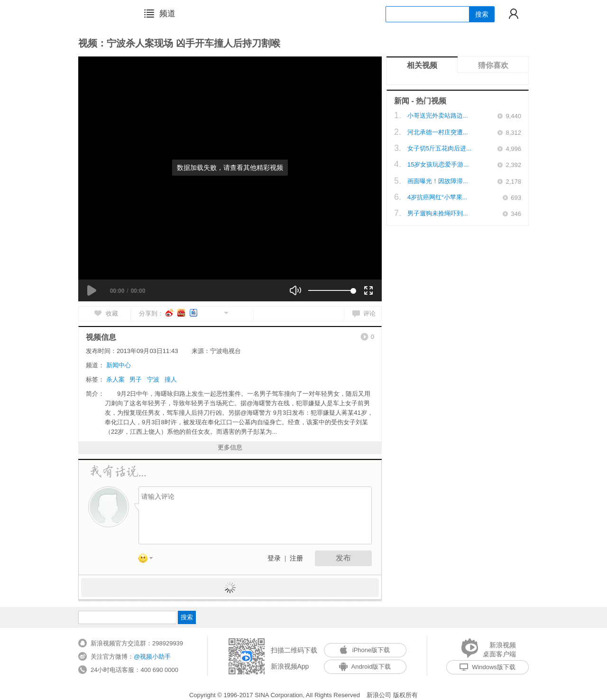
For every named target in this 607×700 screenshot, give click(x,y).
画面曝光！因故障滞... (438, 181)
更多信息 (230, 447)
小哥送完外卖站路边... (438, 116)
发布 (343, 558)
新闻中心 (119, 365)
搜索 (482, 14)
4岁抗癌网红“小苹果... (437, 197)
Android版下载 (365, 667)
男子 (136, 379)
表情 (149, 560)
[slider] (331, 290)
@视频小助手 (152, 657)
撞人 (171, 379)
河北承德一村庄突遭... (438, 132)
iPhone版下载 (365, 650)
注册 (296, 558)
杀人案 (115, 379)
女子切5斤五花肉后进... (439, 148)
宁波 (153, 379)
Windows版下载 (487, 667)
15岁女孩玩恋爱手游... (438, 164)
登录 (274, 558)
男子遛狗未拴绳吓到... (438, 213)
